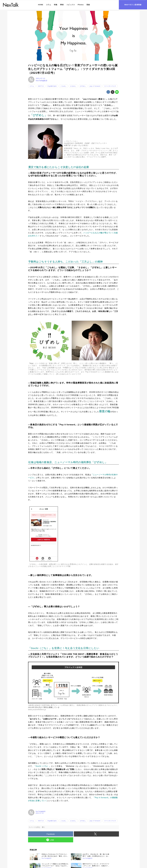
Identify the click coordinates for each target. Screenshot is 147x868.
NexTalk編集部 (42, 81)
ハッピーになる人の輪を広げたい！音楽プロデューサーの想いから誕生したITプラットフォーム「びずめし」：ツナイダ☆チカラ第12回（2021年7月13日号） (73, 69)
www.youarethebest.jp (37, 710)
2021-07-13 (40, 78)
